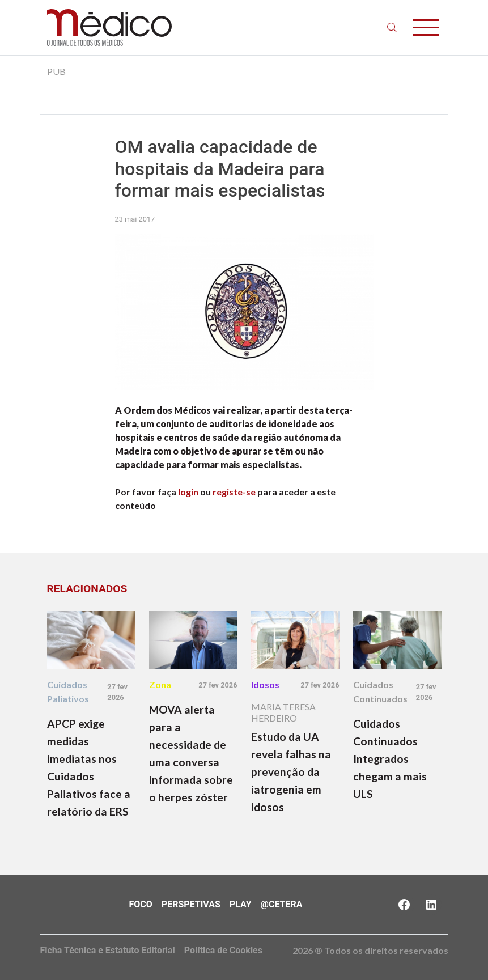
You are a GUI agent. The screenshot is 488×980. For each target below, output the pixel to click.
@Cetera (282, 904)
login (188, 492)
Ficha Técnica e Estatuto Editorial (108, 950)
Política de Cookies (223, 950)
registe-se (234, 492)
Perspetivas (191, 904)
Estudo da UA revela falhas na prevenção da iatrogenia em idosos (291, 772)
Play (241, 904)
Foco (141, 904)
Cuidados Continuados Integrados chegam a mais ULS (390, 759)
